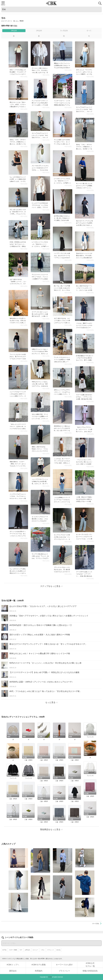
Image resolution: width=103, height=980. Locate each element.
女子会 (4, 950)
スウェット (51, 950)
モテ (21, 950)
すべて (89, 31)
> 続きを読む (24, 77)
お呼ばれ (27, 950)
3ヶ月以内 (64, 31)
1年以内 (39, 31)
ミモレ (43, 950)
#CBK (50, 977)
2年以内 (14, 31)
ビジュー (35, 950)
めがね (58, 950)
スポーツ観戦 (13, 950)
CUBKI (51, 3)
